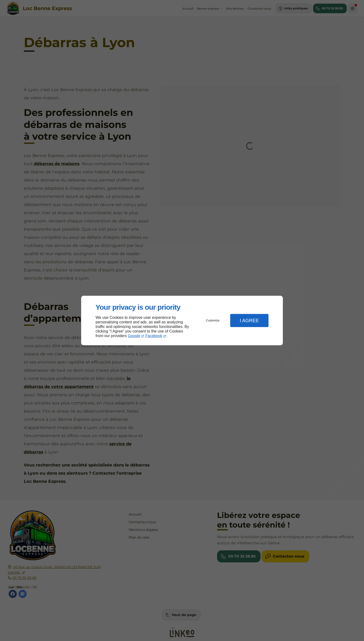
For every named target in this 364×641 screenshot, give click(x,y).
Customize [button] (213, 320)
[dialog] (182, 321)
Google (134, 336)
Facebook (154, 336)
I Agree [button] (249, 320)
